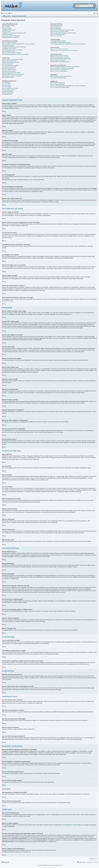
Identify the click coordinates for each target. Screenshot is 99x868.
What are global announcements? (10, 88)
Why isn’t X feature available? (57, 84)
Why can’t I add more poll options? (10, 65)
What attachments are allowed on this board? (61, 76)
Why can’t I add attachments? (9, 70)
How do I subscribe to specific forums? (60, 70)
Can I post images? (7, 87)
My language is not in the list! (9, 48)
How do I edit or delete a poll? (9, 67)
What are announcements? (9, 90)
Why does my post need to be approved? (12, 76)
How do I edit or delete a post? (9, 61)
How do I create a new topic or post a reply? (13, 59)
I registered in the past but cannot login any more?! (14, 33)
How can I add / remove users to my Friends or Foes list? (64, 50)
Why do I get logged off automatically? (11, 36)
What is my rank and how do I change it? (12, 53)
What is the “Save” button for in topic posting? (13, 74)
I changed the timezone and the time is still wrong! (14, 47)
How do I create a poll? (8, 64)
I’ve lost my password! (7, 34)
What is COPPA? (6, 27)
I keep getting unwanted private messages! (61, 42)
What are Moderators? (56, 27)
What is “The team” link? (56, 36)
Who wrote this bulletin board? (58, 83)
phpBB (66, 258)
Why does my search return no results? (60, 57)
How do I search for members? (58, 60)
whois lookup (14, 837)
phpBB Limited (45, 815)
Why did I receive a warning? (9, 71)
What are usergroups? (56, 28)
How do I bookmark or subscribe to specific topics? (62, 68)
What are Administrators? (56, 25)
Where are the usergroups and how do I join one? (62, 30)
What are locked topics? (8, 93)
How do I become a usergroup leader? (60, 31)
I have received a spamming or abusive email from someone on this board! (68, 44)
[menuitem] (10, 13)
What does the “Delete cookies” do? (11, 37)
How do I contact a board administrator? (60, 87)
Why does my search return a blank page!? (61, 59)
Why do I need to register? (8, 25)
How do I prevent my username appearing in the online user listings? (18, 44)
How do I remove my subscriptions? (59, 71)
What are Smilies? (6, 85)
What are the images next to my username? (12, 50)
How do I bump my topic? (8, 77)
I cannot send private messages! (58, 41)
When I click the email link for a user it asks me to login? (15, 54)
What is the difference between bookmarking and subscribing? (65, 67)
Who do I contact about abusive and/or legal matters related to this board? (68, 86)
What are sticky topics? (8, 91)
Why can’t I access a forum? (9, 68)
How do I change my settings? (9, 42)
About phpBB (19, 816)
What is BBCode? (6, 82)
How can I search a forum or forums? (59, 56)
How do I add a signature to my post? (11, 62)
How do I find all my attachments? (58, 78)
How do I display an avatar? (9, 51)
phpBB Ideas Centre (72, 825)
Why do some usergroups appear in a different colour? (63, 33)
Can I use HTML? (6, 84)
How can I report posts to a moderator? (11, 73)
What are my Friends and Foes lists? (59, 49)
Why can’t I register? (7, 28)
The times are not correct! (8, 45)
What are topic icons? (7, 94)
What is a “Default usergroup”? (58, 34)
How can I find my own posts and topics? (60, 62)
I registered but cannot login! (9, 30)
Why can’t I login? (6, 31)
